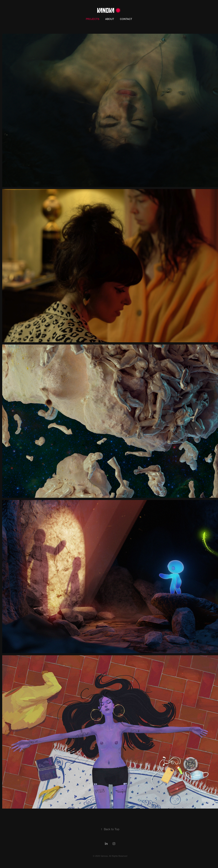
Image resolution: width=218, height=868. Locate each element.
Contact (126, 19)
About (110, 19)
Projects (93, 19)
